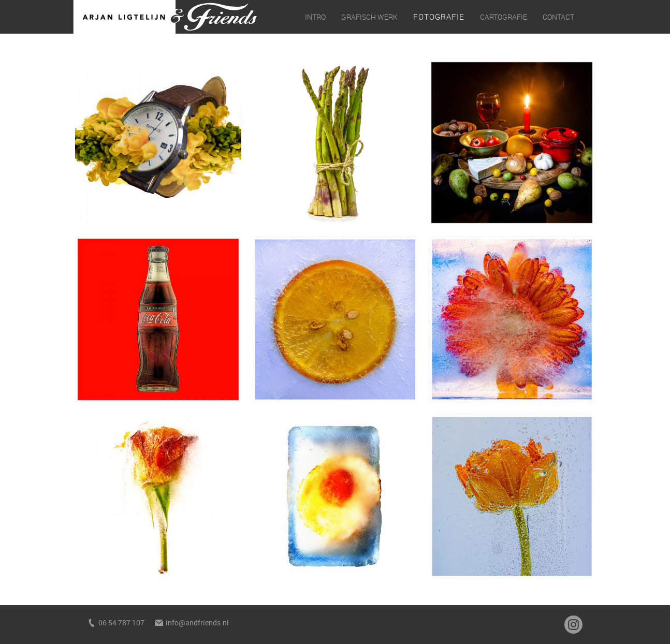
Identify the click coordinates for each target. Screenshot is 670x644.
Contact (558, 17)
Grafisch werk (369, 17)
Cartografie (504, 17)
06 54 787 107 (121, 623)
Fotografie (439, 17)
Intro (315, 17)
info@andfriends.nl (197, 623)
